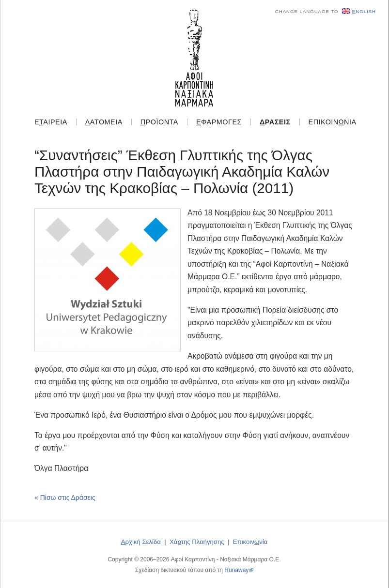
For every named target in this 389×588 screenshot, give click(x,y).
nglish (359, 11)
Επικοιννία (333, 122)
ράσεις (275, 122)
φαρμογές (219, 122)
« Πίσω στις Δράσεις (65, 498)
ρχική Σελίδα (141, 542)
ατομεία (104, 122)
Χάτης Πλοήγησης (197, 542)
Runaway (236, 570)
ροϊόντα (159, 122)
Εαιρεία (51, 122)
